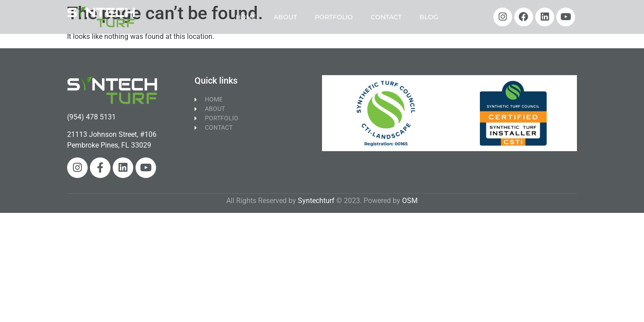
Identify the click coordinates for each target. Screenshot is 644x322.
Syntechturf (316, 201)
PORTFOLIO (334, 17)
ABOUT (285, 17)
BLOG (429, 17)
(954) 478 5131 (91, 117)
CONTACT (386, 17)
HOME (246, 17)
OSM (410, 201)
